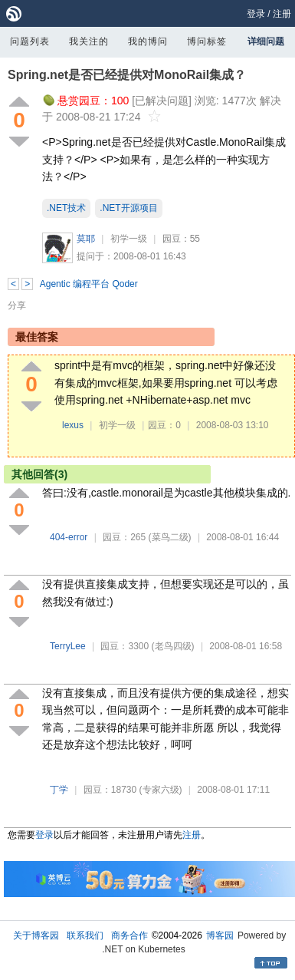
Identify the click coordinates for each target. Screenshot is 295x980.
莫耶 (86, 239)
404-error (69, 537)
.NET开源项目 (128, 208)
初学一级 (129, 239)
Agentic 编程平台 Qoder (89, 284)
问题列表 (30, 41)
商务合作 (129, 935)
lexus (73, 425)
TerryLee (68, 646)
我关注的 (89, 41)
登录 (256, 14)
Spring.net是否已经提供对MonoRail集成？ (127, 75)
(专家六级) (161, 790)
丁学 (59, 790)
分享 (17, 305)
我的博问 (148, 41)
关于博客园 (36, 935)
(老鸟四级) (173, 646)
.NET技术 (66, 208)
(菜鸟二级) (170, 537)
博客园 (220, 935)
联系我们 (85, 935)
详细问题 (266, 41)
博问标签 (207, 41)
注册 (282, 14)
